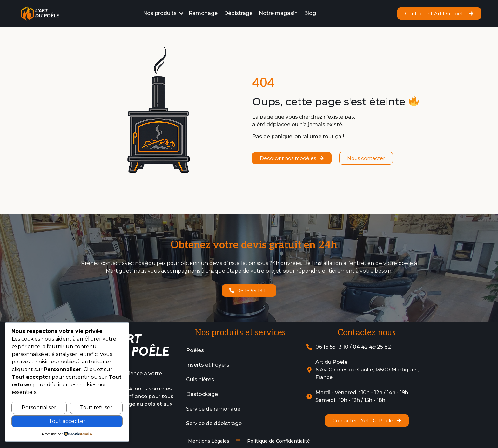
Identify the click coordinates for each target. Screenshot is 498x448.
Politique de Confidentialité (279, 441)
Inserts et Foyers (208, 365)
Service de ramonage (213, 409)
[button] (163, 13)
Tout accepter (67, 421)
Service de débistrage (214, 423)
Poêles (195, 350)
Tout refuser (96, 407)
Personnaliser (39, 407)
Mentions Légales (209, 441)
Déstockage (202, 394)
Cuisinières (200, 380)
